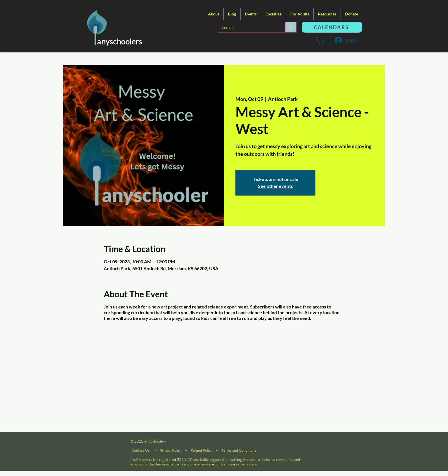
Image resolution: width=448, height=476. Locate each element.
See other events (275, 186)
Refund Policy (201, 450)
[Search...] (247, 27)
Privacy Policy (171, 450)
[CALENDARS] (332, 27)
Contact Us (141, 450)
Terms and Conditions (239, 450)
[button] (214, 14)
